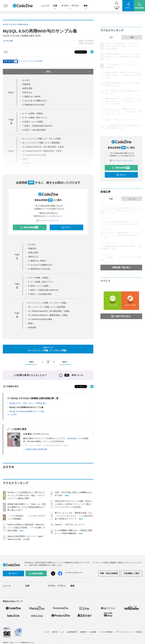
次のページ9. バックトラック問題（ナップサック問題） (48, 349)
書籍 (86, 6)
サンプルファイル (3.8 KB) (30, 61)
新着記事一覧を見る (121, 267)
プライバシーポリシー (124, 632)
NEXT (66, 362)
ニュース (45, 6)
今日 (111, 37)
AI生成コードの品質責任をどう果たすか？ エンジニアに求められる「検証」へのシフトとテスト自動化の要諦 (26, 495)
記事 (55, 6)
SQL (6, 52)
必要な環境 (27, 88)
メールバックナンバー (48, 220)
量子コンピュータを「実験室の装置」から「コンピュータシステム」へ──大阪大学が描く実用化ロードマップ (74, 516)
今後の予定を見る (121, 316)
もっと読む (12, 414)
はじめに (26, 80)
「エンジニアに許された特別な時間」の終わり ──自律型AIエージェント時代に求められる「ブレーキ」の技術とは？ (121, 211)
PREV (30, 362)
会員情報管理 (72, 632)
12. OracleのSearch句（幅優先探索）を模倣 (48, 315)
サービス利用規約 (106, 632)
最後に (31, 323)
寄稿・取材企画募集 (109, 573)
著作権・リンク (58, 632)
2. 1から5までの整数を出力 (34, 101)
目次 (68, 72)
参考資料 (32, 327)
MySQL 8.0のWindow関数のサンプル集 (27, 411)
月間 (132, 37)
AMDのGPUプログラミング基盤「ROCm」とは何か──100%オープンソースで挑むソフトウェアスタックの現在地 (74, 504)
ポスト (80, 52)
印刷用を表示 (11, 386)
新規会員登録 (29, 227)
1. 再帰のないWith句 (31, 97)
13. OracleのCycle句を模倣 (40, 319)
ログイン (66, 227)
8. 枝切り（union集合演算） (35, 130)
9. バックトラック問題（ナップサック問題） (42, 139)
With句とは (27, 92)
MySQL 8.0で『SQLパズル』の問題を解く (28, 403)
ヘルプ (47, 632)
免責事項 (83, 632)
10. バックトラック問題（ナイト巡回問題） (42, 143)
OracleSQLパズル (75, 438)
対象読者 (26, 84)
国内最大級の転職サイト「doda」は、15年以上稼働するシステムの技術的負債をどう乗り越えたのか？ (27, 507)
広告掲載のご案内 (132, 573)
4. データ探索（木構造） (33, 113)
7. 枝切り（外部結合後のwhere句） (38, 126)
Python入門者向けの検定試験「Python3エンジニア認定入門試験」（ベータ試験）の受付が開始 (26, 528)
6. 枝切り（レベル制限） (33, 122)
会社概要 (93, 632)
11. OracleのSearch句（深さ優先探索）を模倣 (49, 311)
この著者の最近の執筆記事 (35, 449)
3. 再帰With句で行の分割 (33, 105)
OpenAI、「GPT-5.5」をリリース (70, 525)
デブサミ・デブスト (70, 6)
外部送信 (139, 632)
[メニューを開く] (6, 6)
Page (11, 92)
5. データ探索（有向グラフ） (35, 118)
